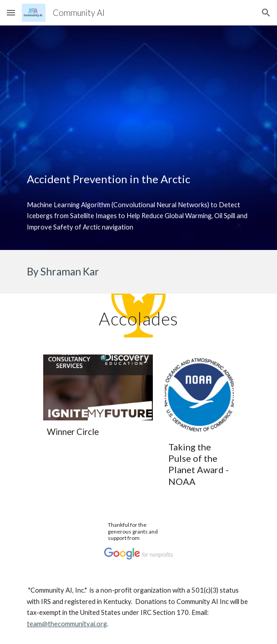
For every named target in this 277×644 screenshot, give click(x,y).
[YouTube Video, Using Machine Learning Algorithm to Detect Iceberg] (138, 90)
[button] (11, 12)
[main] (138, 179)
